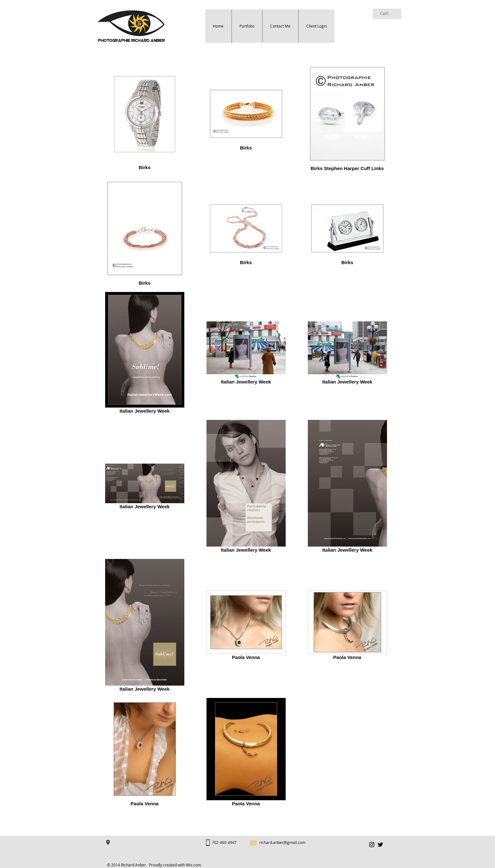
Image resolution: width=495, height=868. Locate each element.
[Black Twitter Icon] (380, 845)
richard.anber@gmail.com (282, 842)
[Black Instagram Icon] (372, 845)
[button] (247, 26)
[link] (387, 13)
